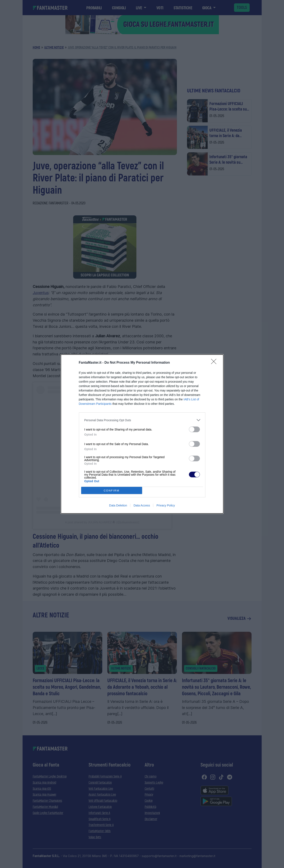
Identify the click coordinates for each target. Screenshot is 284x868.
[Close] (215, 363)
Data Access (142, 505)
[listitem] (142, 420)
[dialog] (142, 434)
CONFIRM (112, 491)
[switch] (194, 429)
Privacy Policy (166, 505)
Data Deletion (118, 505)
